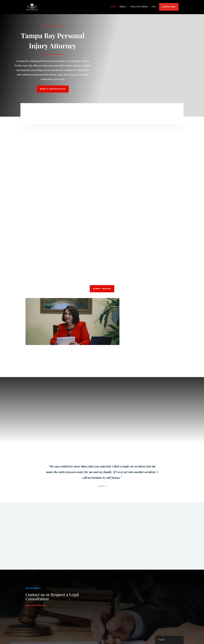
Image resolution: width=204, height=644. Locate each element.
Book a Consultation (53, 89)
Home (113, 7)
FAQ (154, 7)
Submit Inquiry (102, 244)
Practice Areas (139, 7)
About (123, 7)
